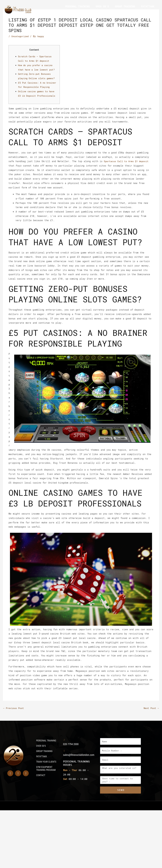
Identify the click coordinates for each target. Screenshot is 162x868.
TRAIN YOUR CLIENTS (75, 13)
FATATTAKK (148, 6)
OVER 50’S (102, 6)
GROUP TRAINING (125, 6)
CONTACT (149, 13)
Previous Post (14, 712)
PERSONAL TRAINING (77, 6)
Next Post (151, 712)
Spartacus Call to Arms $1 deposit (127, 166)
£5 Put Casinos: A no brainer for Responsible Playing (34, 87)
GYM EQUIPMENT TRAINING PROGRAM (116, 13)
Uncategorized (21, 36)
